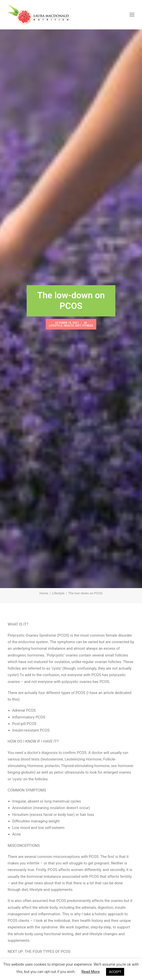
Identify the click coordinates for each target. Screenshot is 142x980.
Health (69, 312)
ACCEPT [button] (115, 972)
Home (44, 566)
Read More (91, 972)
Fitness (88, 312)
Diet (78, 312)
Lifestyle (56, 312)
